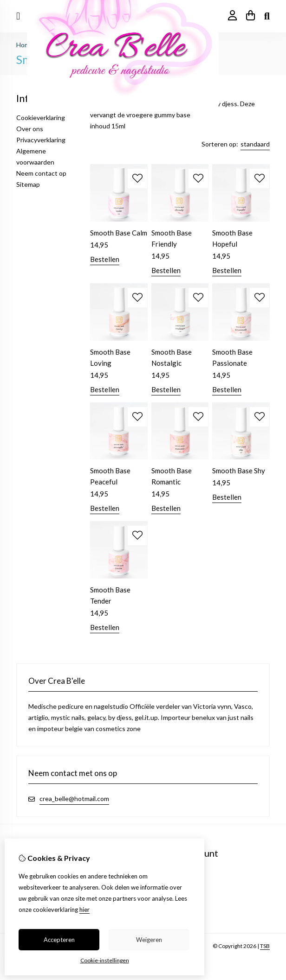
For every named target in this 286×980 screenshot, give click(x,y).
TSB (265, 946)
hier (84, 910)
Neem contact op (41, 173)
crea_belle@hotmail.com (74, 799)
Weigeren (149, 940)
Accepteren (59, 940)
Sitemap (28, 184)
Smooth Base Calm (119, 233)
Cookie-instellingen (105, 960)
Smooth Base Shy (239, 471)
